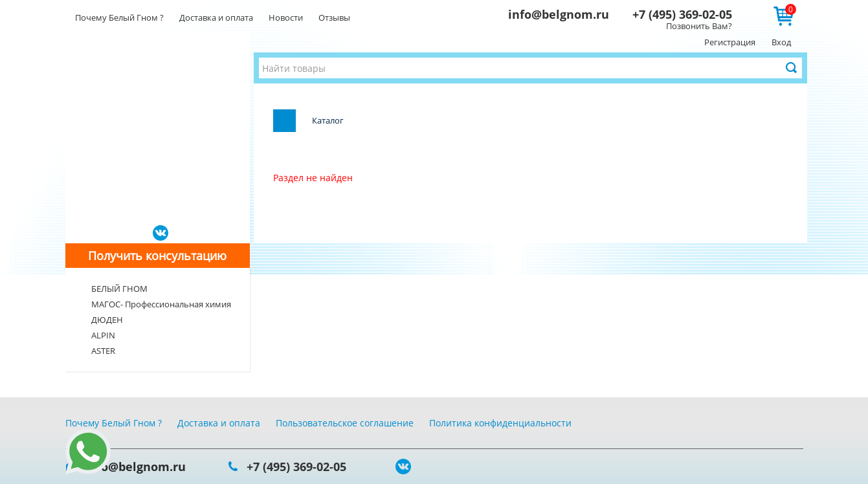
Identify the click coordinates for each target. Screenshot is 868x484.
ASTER (103, 351)
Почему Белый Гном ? (119, 17)
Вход (781, 42)
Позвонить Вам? (699, 26)
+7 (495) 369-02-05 (682, 14)
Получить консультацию (157, 256)
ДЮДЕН (107, 320)
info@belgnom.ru (559, 14)
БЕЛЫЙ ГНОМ (119, 289)
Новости (286, 17)
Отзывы (334, 17)
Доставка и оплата (216, 17)
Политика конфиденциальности (500, 423)
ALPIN (103, 335)
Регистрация (730, 42)
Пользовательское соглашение (345, 423)
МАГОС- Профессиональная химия (161, 304)
